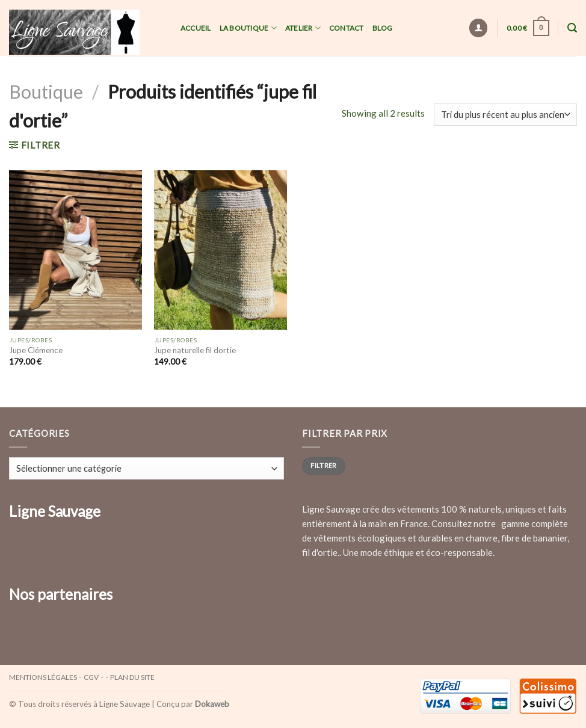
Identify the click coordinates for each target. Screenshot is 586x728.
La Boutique (248, 28)
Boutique (46, 91)
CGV (91, 677)
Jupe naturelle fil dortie (195, 350)
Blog (383, 28)
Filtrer (323, 465)
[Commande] (505, 115)
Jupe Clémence (36, 350)
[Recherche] (572, 28)
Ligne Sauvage (125, 704)
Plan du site (132, 677)
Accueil (196, 28)
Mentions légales (43, 677)
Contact (347, 28)
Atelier (303, 28)
